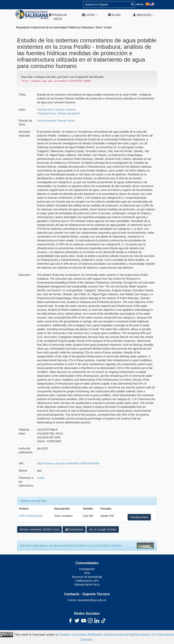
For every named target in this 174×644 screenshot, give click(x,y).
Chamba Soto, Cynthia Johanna (56, 110)
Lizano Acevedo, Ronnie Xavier (56, 121)
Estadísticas (74, 529)
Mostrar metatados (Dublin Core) (39, 529)
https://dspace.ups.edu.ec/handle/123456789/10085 (68, 463)
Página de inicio (58, 17)
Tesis (99, 27)
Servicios (144, 15)
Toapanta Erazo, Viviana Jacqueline (58, 113)
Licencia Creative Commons (105, 546)
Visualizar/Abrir (139, 517)
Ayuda (114, 15)
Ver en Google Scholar (103, 529)
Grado (108, 27)
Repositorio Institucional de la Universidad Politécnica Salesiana (55, 27)
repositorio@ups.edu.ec (92, 600)
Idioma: (140, 4)
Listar (90, 15)
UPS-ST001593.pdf (31, 516)
